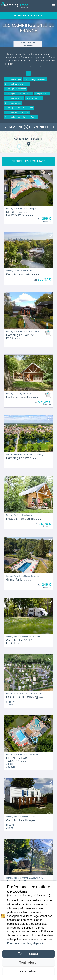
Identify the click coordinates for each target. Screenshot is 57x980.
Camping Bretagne (13, 79)
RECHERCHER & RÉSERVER (28, 16)
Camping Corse (42, 94)
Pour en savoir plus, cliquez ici (26, 943)
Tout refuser (28, 962)
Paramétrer (28, 971)
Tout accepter (28, 954)
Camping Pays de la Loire (35, 79)
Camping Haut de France (16, 89)
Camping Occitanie (13, 103)
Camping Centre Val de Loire (17, 112)
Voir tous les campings (28, 44)
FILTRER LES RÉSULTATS (28, 161)
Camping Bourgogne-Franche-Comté (21, 117)
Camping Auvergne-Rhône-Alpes (19, 108)
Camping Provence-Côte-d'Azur (19, 94)
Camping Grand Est (34, 98)
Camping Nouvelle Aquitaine (17, 84)
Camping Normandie (14, 98)
